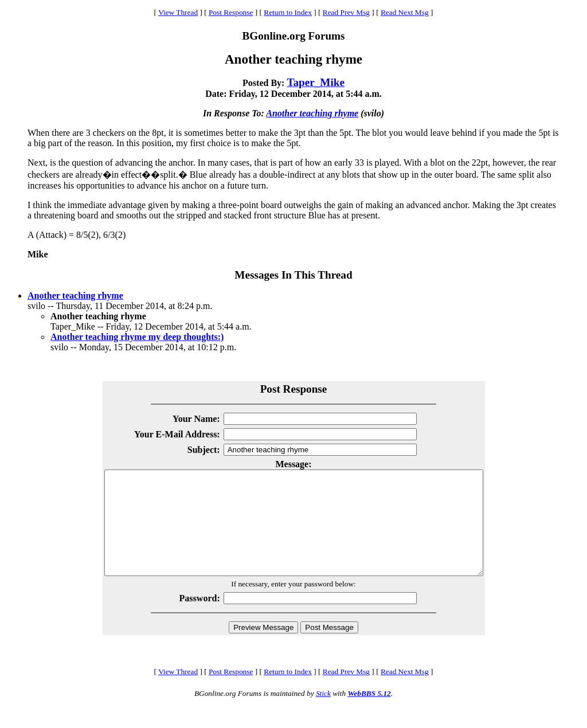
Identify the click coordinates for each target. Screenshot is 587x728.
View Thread (178, 12)
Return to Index (288, 12)
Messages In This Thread (293, 275)
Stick (323, 714)
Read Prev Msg (346, 12)
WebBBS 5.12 (369, 714)
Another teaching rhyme (312, 113)
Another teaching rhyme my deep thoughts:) (137, 337)
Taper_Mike (316, 82)
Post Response (231, 12)
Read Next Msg (405, 12)
